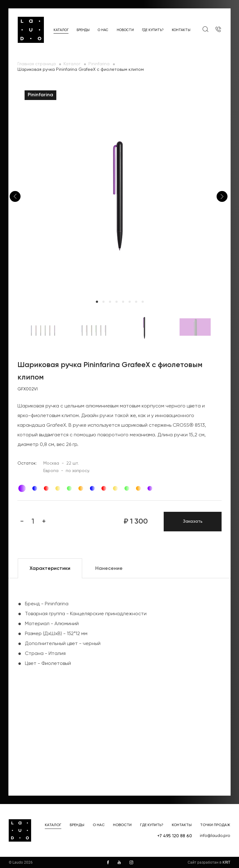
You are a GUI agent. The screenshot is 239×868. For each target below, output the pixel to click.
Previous (15, 196)
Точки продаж (215, 825)
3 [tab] (110, 302)
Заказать (193, 521)
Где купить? (153, 30)
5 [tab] (123, 302)
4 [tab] (117, 302)
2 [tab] (103, 302)
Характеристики (50, 569)
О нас (103, 30)
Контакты (181, 30)
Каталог (61, 30)
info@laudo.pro (215, 836)
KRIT (226, 862)
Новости (125, 30)
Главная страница (37, 64)
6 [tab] (130, 302)
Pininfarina (99, 64)
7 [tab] (136, 302)
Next (222, 196)
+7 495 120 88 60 (175, 836)
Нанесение (109, 569)
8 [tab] (143, 302)
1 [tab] (97, 302)
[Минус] (22, 521)
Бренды (83, 30)
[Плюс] (44, 521)
